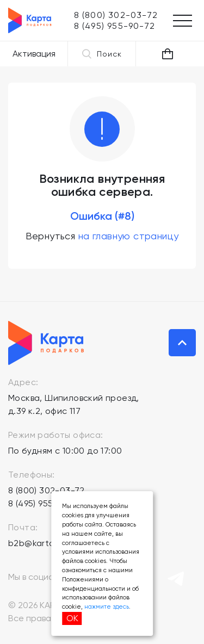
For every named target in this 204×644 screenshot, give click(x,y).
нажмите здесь (107, 607)
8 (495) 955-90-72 (45, 503)
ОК (72, 618)
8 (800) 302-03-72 (47, 490)
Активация (34, 54)
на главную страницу (129, 236)
